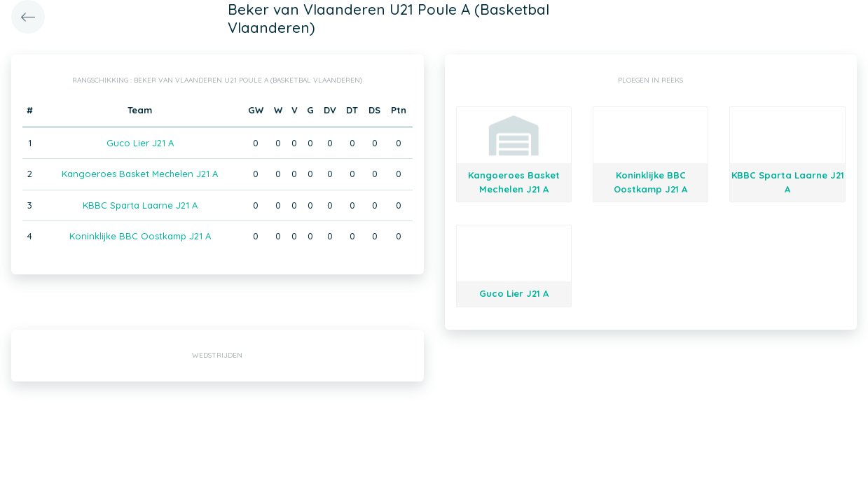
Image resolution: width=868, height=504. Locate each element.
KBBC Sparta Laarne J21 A (140, 205)
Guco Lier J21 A (140, 143)
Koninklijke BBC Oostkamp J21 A (140, 236)
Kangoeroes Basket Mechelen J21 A (140, 174)
